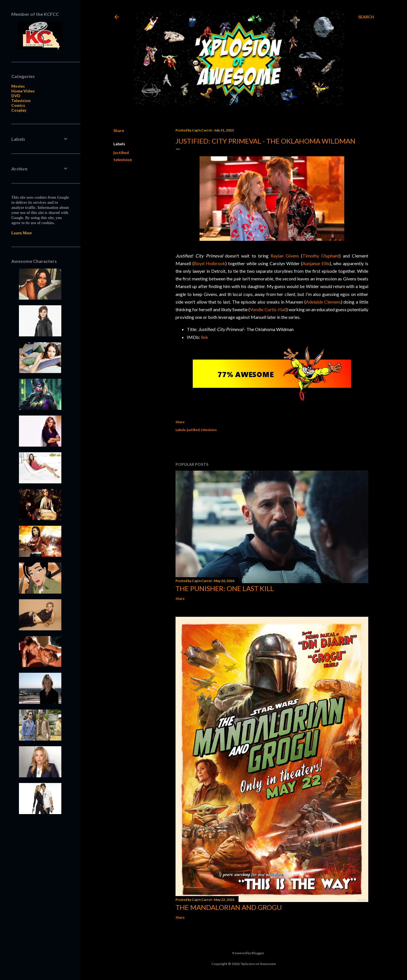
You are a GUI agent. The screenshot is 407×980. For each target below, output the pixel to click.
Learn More (21, 233)
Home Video (23, 91)
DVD (16, 96)
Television (21, 100)
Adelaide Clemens (323, 302)
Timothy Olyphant (321, 256)
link (204, 337)
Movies (18, 86)
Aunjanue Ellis (316, 263)
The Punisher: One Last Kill (225, 588)
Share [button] (119, 130)
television (123, 160)
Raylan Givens (285, 256)
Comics (18, 105)
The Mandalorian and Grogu (229, 907)
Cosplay (19, 110)
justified (121, 152)
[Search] (366, 17)
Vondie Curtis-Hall (268, 309)
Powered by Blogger (244, 953)
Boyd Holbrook (210, 263)
